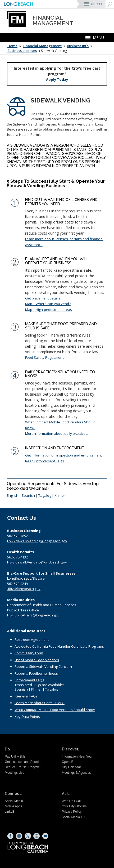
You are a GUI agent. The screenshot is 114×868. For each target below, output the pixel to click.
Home (12, 46)
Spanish (28, 495)
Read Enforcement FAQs (45, 461)
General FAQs (26, 696)
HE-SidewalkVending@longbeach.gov (37, 562)
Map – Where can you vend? (48, 304)
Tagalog (45, 495)
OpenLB (68, 762)
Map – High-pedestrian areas (49, 310)
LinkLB (10, 812)
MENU (96, 4)
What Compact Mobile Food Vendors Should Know (55, 710)
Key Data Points (27, 717)
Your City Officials (74, 806)
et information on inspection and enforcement (65, 455)
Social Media (14, 801)
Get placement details (43, 298)
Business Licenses (22, 51)
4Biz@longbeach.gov (24, 589)
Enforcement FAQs (29, 680)
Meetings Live (15, 773)
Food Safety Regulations (45, 357)
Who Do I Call (72, 801)
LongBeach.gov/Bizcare (26, 578)
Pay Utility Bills (15, 757)
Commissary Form (29, 653)
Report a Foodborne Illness (36, 673)
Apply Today (57, 79)
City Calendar (72, 767)
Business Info (78, 46)
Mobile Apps (13, 806)
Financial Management (42, 46)
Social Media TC (74, 817)
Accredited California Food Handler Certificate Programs (59, 646)
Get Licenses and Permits (23, 762)
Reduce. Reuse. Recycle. (23, 767)
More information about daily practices (56, 433)
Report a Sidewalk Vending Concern (43, 666)
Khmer (60, 495)
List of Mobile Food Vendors (37, 660)
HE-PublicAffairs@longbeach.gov (33, 615)
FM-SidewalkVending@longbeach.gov (37, 541)
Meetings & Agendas (76, 773)
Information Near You (77, 757)
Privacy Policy (72, 812)
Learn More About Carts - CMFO (40, 703)
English (13, 495)
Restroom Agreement (32, 639)
